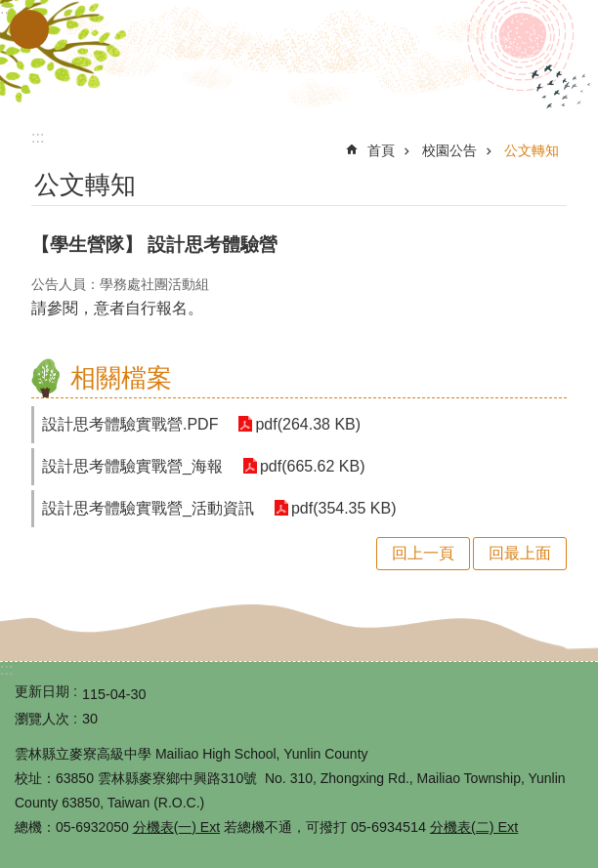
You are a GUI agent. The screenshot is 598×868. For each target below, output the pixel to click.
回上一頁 (423, 553)
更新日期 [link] (42, 691)
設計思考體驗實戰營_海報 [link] (132, 466)
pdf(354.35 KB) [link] (344, 508)
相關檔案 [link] (121, 378)
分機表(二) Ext (474, 827)
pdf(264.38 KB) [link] (308, 424)
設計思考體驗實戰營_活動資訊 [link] (148, 508)
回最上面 (520, 553)
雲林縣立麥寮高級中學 (299, 57)
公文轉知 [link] (532, 150)
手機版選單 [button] (29, 29)
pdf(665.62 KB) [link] (313, 466)
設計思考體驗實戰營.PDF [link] (130, 424)
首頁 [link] (381, 150)
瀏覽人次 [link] (42, 719)
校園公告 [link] (449, 150)
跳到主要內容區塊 (10, 10)
